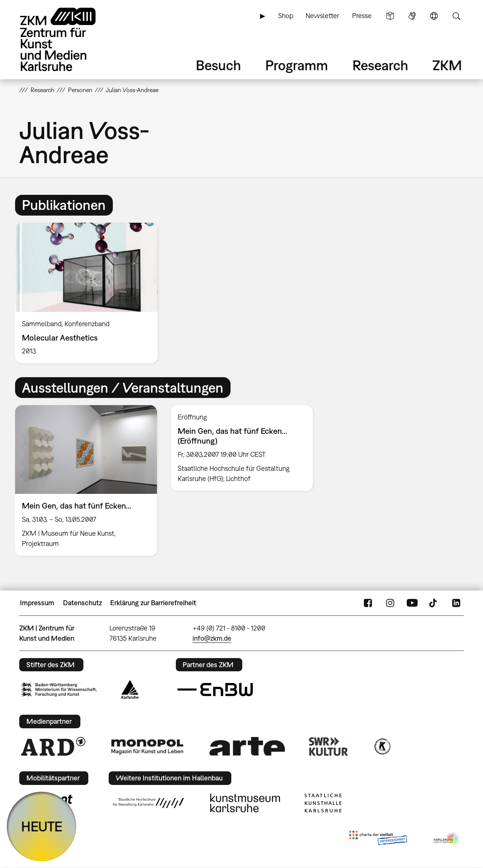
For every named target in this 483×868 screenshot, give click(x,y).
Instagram (390, 603)
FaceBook (368, 603)
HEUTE (42, 826)
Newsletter (322, 16)
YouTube (412, 603)
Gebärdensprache (412, 16)
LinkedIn (456, 603)
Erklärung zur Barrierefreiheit (153, 603)
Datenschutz (82, 603)
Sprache (434, 16)
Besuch (218, 65)
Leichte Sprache (390, 16)
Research (380, 65)
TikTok (434, 603)
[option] (90, 293)
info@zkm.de (212, 638)
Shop (286, 16)
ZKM (447, 65)
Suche (456, 16)
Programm (297, 65)
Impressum (37, 603)
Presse (362, 16)
